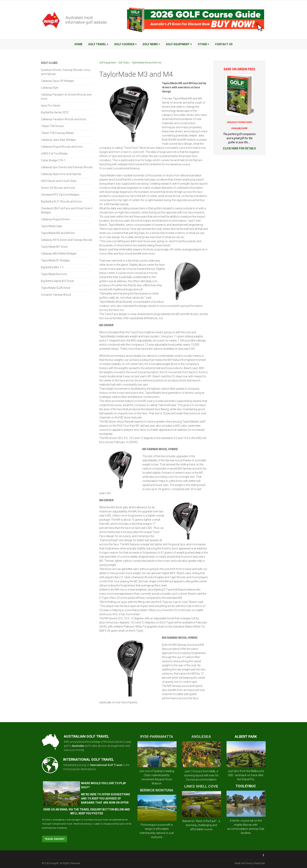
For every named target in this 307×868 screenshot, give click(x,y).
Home (78, 44)
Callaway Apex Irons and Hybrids (61, 174)
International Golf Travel (106, 765)
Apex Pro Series (51, 106)
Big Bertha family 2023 (55, 112)
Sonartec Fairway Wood (56, 295)
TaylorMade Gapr (52, 226)
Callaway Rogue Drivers (55, 219)
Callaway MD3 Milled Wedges (59, 254)
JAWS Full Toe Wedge (54, 154)
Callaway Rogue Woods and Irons (62, 147)
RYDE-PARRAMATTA (157, 737)
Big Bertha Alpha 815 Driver (57, 281)
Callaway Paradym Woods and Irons (64, 119)
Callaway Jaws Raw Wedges (58, 140)
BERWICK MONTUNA (157, 790)
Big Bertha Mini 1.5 (52, 267)
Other (203, 44)
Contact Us (224, 44)
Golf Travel (98, 44)
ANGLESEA (201, 737)
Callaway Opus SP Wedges (57, 81)
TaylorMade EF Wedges (55, 260)
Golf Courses (125, 44)
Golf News (151, 44)
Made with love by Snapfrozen (250, 863)
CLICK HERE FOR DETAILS (239, 148)
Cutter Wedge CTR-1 (53, 160)
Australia (78, 746)
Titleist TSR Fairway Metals (57, 133)
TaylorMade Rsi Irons (54, 274)
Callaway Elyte (50, 88)
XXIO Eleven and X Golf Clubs (59, 181)
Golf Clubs (124, 63)
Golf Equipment (179, 44)
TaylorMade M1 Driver (54, 247)
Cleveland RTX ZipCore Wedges (60, 195)
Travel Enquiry (55, 839)
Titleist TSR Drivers (52, 126)
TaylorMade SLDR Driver (56, 288)
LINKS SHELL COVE (201, 786)
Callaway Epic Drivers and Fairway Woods (67, 167)
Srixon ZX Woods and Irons (58, 188)
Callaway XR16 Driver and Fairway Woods (67, 240)
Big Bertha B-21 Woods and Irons (61, 201)
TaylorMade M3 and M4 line (146, 63)
